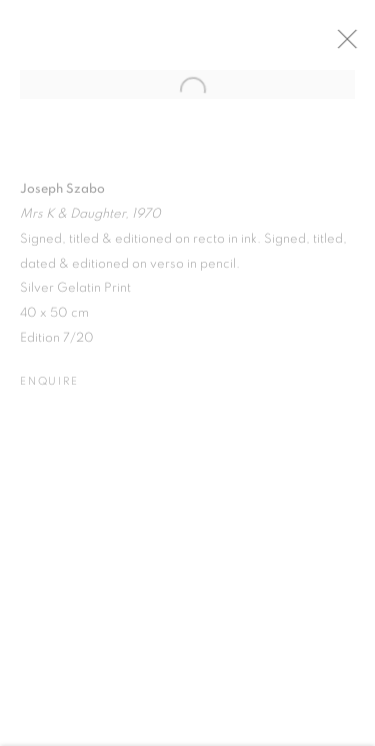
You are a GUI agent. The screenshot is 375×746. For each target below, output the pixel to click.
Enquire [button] (49, 388)
